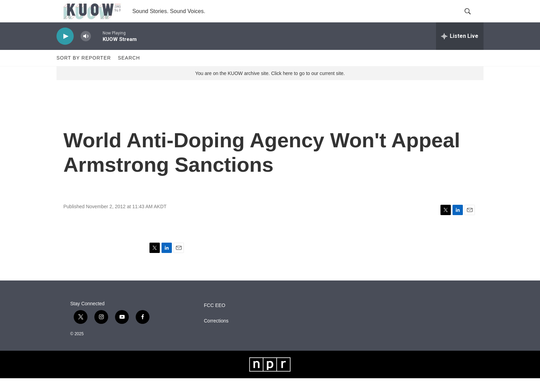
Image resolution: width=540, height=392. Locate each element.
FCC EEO (215, 319)
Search (129, 72)
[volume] (86, 50)
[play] (65, 50)
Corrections (216, 335)
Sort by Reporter (84, 72)
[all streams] (460, 50)
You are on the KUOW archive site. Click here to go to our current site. (270, 87)
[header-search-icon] (473, 18)
